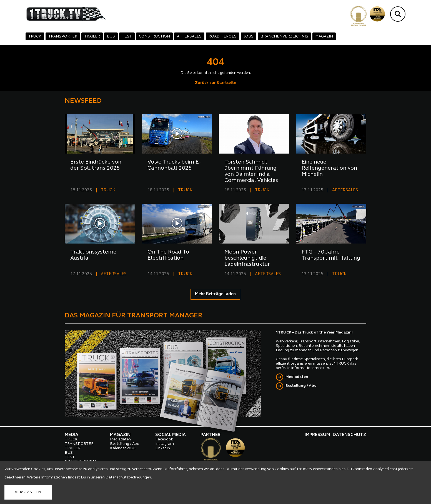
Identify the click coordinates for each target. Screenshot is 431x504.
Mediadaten (297, 377)
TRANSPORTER (63, 37)
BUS (111, 37)
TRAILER (92, 37)
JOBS (249, 37)
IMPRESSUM (317, 435)
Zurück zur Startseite (215, 83)
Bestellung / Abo (301, 386)
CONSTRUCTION (154, 37)
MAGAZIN (324, 37)
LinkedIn (163, 448)
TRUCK (35, 37)
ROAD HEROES (223, 37)
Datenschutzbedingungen (128, 477)
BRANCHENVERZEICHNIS (284, 37)
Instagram (165, 444)
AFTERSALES (189, 37)
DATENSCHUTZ (349, 435)
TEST (127, 37)
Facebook (164, 439)
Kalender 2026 (123, 448)
